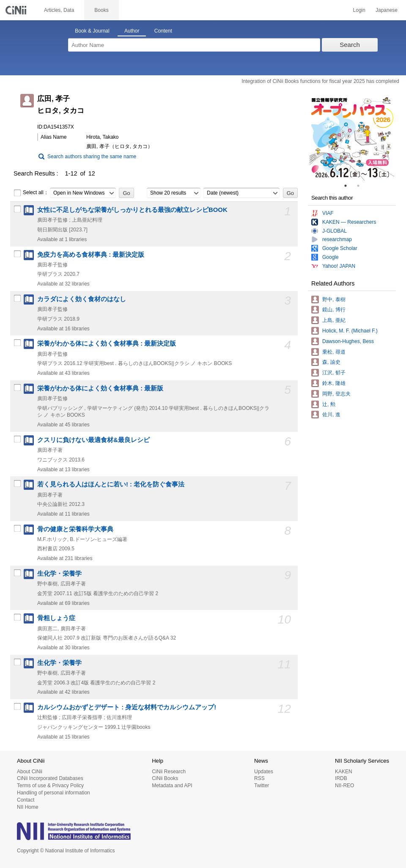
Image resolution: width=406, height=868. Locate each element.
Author (132, 31)
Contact (26, 800)
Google (331, 257)
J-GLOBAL (335, 231)
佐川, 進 (331, 415)
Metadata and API (172, 786)
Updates (264, 772)
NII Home (28, 807)
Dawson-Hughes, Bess (348, 341)
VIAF (328, 213)
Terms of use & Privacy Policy (50, 786)
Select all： (31, 193)
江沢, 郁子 (334, 373)
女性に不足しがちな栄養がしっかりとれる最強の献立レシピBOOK (132, 210)
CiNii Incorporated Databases (50, 778)
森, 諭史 (331, 362)
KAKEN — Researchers (349, 222)
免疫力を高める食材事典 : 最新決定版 (91, 255)
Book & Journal (92, 31)
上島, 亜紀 (334, 320)
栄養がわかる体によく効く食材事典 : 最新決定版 (107, 343)
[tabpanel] (352, 138)
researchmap (337, 239)
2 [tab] (362, 186)
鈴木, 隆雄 (334, 383)
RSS (259, 778)
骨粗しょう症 (56, 618)
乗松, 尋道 (334, 352)
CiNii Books (165, 778)
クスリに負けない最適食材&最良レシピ (93, 440)
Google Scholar (340, 248)
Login (359, 10)
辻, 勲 (329, 404)
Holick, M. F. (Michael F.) (350, 331)
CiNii (17, 10)
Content (163, 31)
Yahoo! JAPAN (339, 266)
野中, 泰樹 (334, 299)
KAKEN (344, 772)
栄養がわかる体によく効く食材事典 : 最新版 (100, 388)
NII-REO (344, 786)
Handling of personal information (53, 793)
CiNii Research (169, 772)
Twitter (262, 786)
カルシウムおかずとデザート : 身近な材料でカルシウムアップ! (127, 707)
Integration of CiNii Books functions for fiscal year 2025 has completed (320, 81)
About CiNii (30, 772)
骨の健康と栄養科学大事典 (75, 529)
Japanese (387, 10)
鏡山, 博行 (334, 310)
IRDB (341, 778)
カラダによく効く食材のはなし (82, 299)
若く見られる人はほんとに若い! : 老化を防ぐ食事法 (111, 484)
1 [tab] (349, 186)
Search (350, 45)
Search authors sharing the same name (92, 157)
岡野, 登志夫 (336, 394)
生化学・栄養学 (59, 574)
